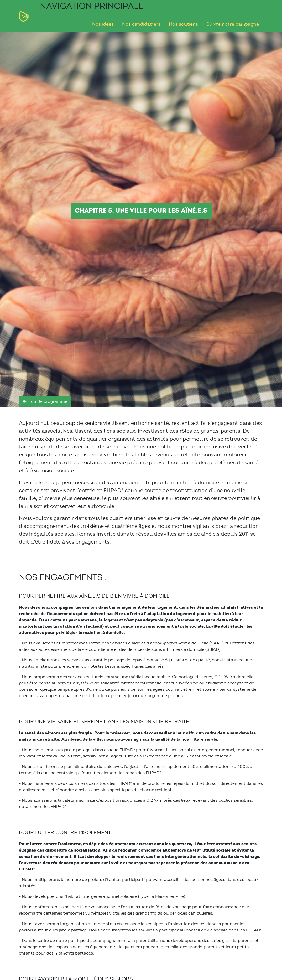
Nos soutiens (183, 24)
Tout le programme (48, 401)
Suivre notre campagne (233, 24)
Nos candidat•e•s (141, 24)
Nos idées (103, 24)
